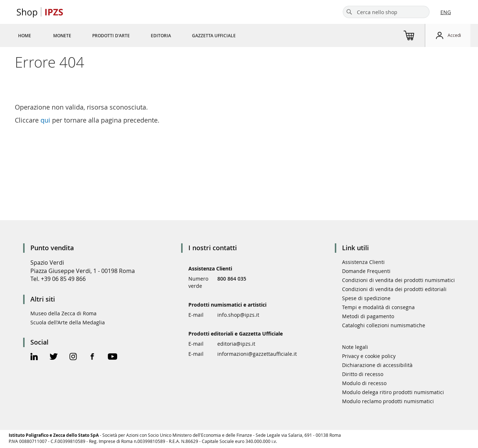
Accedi (454, 35)
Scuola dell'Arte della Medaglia (68, 322)
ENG (446, 12)
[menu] (136, 35)
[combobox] (386, 12)
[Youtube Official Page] (112, 357)
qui (45, 120)
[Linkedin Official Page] (34, 357)
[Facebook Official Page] (92, 357)
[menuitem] (25, 35)
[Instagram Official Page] (73, 357)
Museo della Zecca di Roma (63, 313)
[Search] (349, 12)
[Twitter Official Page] (54, 357)
